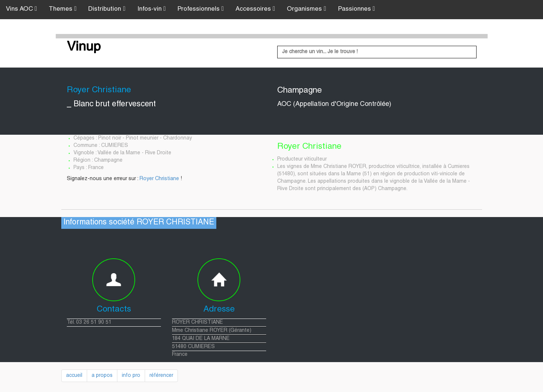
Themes (63, 9)
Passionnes (357, 9)
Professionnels (201, 9)
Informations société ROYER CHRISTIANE (139, 223)
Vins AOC (21, 9)
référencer (161, 376)
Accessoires (255, 9)
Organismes (306, 9)
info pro (131, 376)
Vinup (84, 48)
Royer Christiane (159, 179)
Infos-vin (152, 9)
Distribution (107, 9)
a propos (102, 376)
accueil (74, 376)
